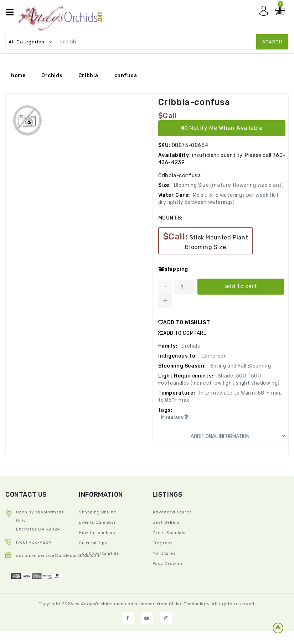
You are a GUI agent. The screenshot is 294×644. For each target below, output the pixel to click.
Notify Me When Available (222, 128)
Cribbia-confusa (194, 102)
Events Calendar (97, 522)
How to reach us (97, 532)
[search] (171, 42)
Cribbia (88, 76)
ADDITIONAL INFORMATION (238, 436)
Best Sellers (166, 522)
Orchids (52, 76)
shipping (173, 269)
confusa (126, 76)
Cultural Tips (93, 543)
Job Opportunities (99, 553)
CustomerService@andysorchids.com (58, 555)
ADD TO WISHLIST (184, 323)
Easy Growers (168, 563)
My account (265, 12)
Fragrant (163, 543)
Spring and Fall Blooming (240, 366)
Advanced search (172, 512)
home (18, 76)
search (272, 42)
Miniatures (164, 553)
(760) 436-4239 (34, 542)
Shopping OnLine (97, 512)
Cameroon (213, 356)
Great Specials (169, 532)
